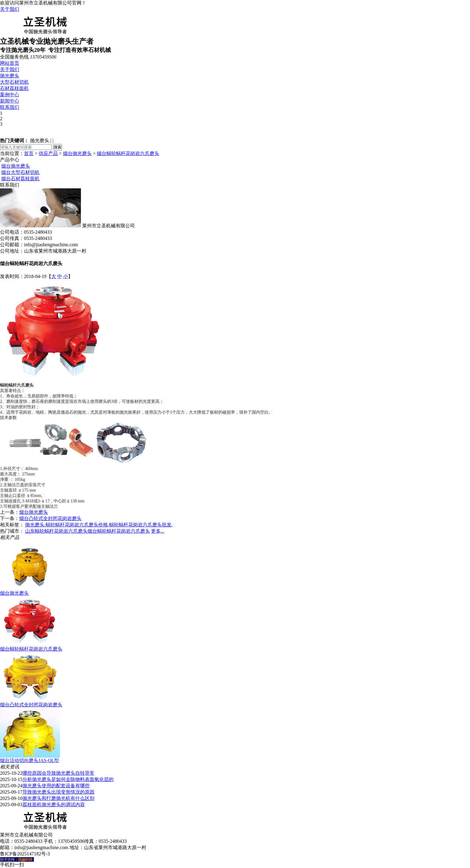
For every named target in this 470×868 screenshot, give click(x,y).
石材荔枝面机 (14, 88)
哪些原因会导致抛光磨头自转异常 (58, 773)
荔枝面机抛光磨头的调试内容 (54, 805)
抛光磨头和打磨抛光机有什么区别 (58, 798)
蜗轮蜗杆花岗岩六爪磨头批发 (140, 525)
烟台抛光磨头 (77, 153)
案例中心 (10, 95)
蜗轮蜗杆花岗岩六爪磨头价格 (77, 525)
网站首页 (10, 63)
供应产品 (48, 153)
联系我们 (10, 107)
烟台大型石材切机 (20, 172)
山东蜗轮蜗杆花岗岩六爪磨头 (56, 531)
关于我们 (10, 9)
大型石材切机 (14, 82)
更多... (158, 531)
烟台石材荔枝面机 (20, 179)
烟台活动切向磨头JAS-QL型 (30, 760)
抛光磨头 (10, 76)
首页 (29, 153)
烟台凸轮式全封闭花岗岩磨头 (50, 518)
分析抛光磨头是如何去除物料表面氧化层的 (68, 779)
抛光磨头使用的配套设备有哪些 (56, 786)
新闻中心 (10, 101)
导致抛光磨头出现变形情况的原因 (58, 792)
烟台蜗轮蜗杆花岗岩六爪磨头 (128, 153)
